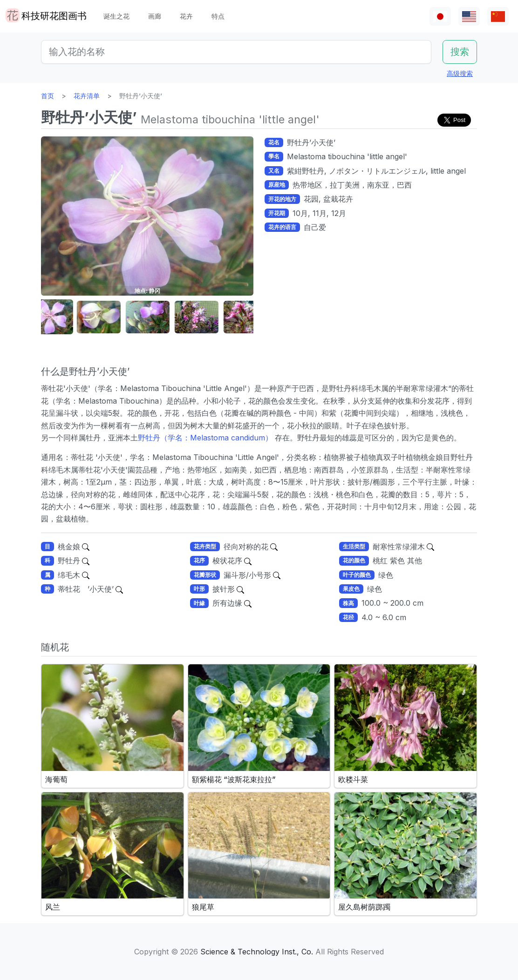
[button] (64, 317)
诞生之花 (116, 16)
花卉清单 (87, 96)
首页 (48, 96)
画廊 (155, 16)
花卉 (186, 16)
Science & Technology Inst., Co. (257, 952)
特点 (218, 16)
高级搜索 (460, 73)
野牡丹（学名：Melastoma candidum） (205, 438)
